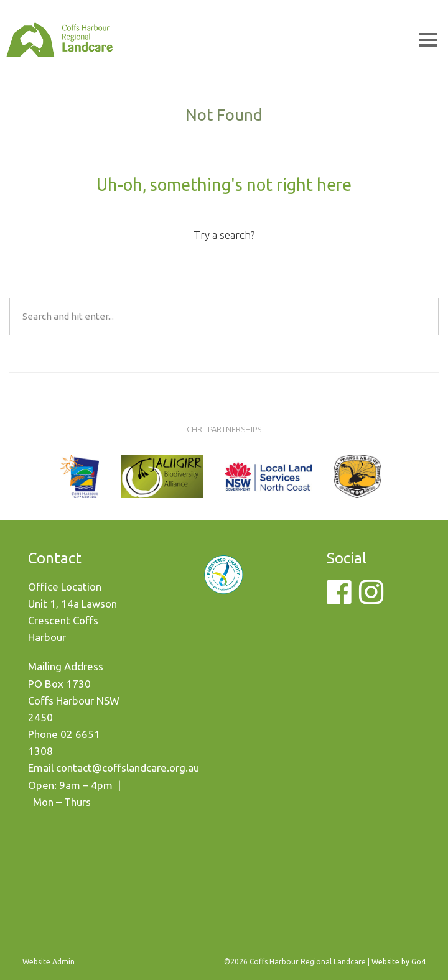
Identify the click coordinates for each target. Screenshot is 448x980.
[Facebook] (339, 599)
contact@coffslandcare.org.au (128, 768)
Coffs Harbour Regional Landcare (59, 58)
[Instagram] (371, 599)
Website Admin (49, 962)
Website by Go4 (399, 962)
